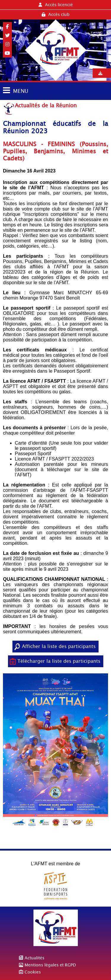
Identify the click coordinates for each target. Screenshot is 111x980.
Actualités (34, 958)
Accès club (56, 14)
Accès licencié (56, 5)
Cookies (33, 972)
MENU (21, 91)
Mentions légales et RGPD (50, 965)
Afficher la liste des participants (59, 646)
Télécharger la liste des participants (59, 661)
